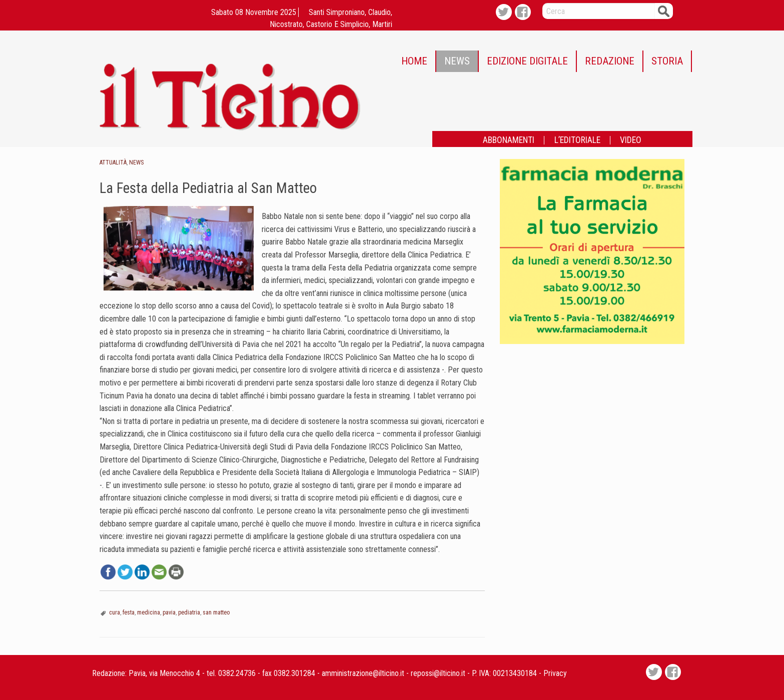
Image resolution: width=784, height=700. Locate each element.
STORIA (667, 61)
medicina (149, 612)
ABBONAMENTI (509, 140)
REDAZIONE (610, 61)
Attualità (113, 162)
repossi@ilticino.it (438, 673)
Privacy (555, 673)
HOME (414, 61)
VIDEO (631, 140)
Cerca (664, 11)
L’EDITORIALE (577, 140)
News (136, 162)
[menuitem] (415, 61)
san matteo (216, 612)
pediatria (189, 612)
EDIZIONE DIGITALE (527, 61)
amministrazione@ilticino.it (363, 673)
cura (115, 612)
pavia (169, 612)
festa (129, 612)
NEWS (457, 61)
